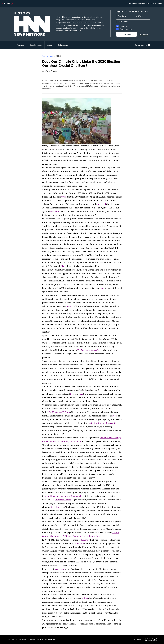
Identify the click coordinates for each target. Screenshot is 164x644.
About (50, 45)
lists (63, 266)
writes (85, 598)
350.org (84, 540)
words (115, 416)
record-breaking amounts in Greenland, (63, 496)
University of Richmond (154, 3)
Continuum (124, 26)
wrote (64, 197)
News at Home (48, 56)
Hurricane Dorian (63, 500)
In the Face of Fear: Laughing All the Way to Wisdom (65, 86)
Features (20, 45)
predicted (79, 543)
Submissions (63, 45)
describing (56, 507)
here (100, 83)
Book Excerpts (36, 45)
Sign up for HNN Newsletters (46, 639)
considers (55, 211)
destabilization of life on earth (102, 423)
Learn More (144, 34)
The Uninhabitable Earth (59, 412)
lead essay (59, 569)
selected (102, 204)
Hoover (69, 306)
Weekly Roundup (126, 29)
